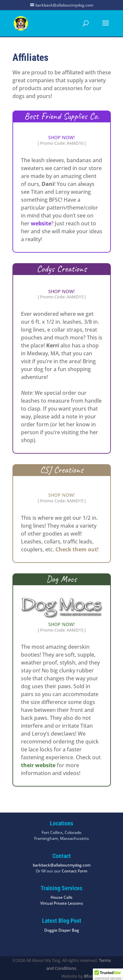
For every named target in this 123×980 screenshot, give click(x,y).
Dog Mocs (61, 579)
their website (38, 765)
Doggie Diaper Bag (62, 930)
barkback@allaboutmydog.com (62, 865)
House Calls (61, 897)
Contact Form (74, 871)
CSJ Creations (62, 470)
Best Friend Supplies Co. (62, 116)
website (41, 223)
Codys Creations (62, 269)
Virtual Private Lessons (62, 903)
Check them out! (77, 549)
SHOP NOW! (61, 137)
